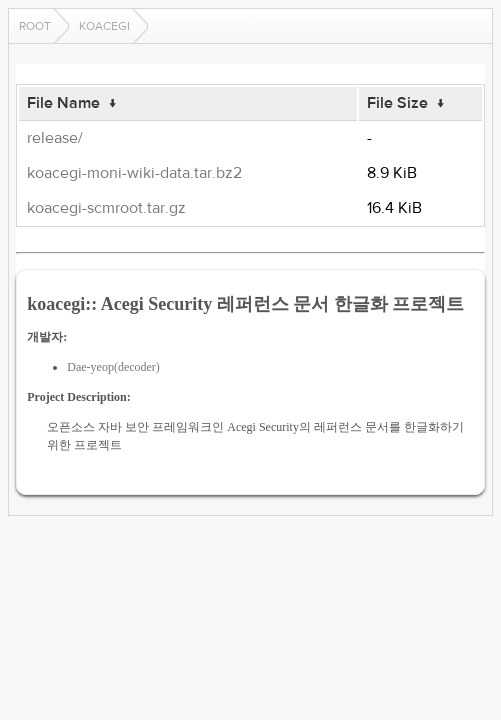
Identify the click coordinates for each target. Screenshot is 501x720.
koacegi (104, 26)
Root (35, 26)
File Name (63, 103)
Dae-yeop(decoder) (113, 367)
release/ (55, 138)
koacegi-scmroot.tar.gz (106, 208)
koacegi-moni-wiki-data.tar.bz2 (134, 173)
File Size (397, 103)
